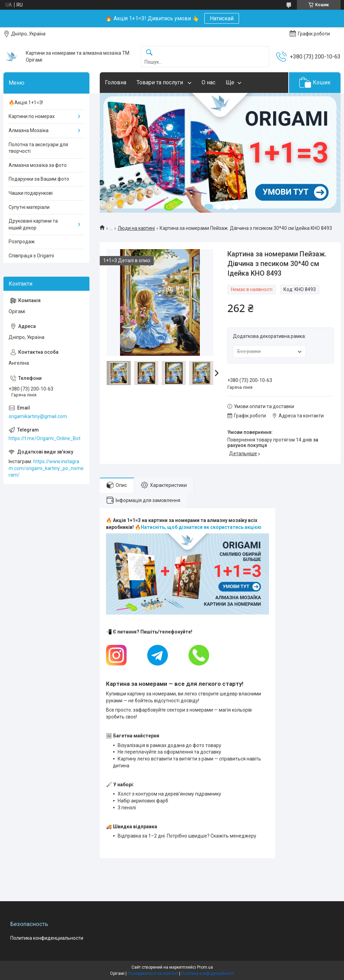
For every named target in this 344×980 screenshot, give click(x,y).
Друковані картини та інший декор (33, 224)
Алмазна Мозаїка (29, 130)
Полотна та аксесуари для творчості (38, 148)
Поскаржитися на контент (153, 973)
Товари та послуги (160, 82)
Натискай (222, 18)
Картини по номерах (32, 116)
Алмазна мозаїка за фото (38, 165)
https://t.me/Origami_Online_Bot (45, 438)
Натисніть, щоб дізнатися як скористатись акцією (201, 527)
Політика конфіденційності (208, 973)
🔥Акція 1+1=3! (26, 103)
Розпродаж (22, 242)
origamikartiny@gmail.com (38, 416)
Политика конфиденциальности (47, 938)
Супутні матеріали (29, 207)
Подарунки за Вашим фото (39, 179)
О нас (208, 82)
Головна (116, 82)
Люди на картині (136, 228)
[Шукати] (149, 53)
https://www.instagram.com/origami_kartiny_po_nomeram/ (46, 468)
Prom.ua (205, 967)
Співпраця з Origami (31, 256)
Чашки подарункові (31, 193)
